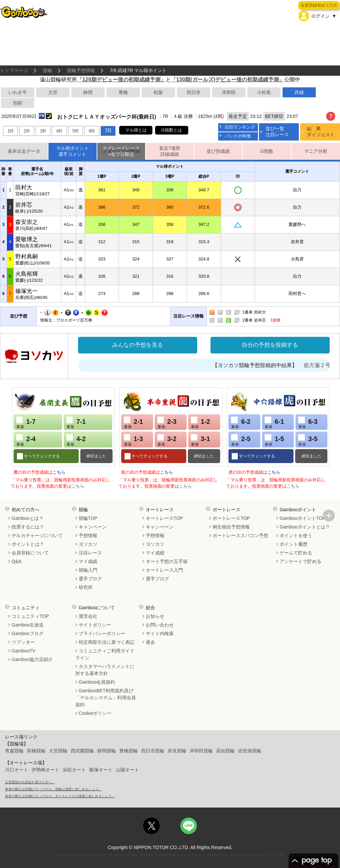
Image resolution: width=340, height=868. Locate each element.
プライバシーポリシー (102, 633)
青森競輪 (14, 751)
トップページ (14, 70)
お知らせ (155, 616)
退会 (150, 642)
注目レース (90, 553)
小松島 (264, 92)
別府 (18, 103)
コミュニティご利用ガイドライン (105, 654)
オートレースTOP (165, 518)
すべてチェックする (41, 456)
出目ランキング (240, 127)
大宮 (53, 92)
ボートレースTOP (231, 518)
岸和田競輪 (201, 751)
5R (75, 131)
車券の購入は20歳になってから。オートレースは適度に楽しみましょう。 (60, 796)
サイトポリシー (95, 625)
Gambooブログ (28, 633)
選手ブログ (90, 579)
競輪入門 (88, 570)
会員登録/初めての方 (319, 5)
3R (43, 131)
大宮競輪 (58, 751)
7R (108, 131)
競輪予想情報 (81, 70)
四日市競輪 (153, 751)
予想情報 (88, 535)
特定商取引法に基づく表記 (107, 642)
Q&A (17, 561)
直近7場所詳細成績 (170, 151)
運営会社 (88, 616)
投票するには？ (28, 527)
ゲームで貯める (296, 553)
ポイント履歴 (294, 544)
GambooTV (24, 651)
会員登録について (30, 553)
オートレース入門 (164, 570)
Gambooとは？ (28, 518)
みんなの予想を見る (138, 345)
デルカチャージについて (37, 535)
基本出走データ (24, 151)
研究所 (86, 587)
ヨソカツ (88, 544)
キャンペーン (93, 527)
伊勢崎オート (45, 770)
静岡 (88, 92)
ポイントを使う (296, 535)
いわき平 (18, 92)
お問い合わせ (160, 625)
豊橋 (123, 92)
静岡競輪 (107, 751)
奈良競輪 (177, 751)
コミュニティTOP (30, 616)
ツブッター (23, 642)
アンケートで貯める (300, 561)
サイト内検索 (160, 633)
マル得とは (136, 130)
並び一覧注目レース (277, 131)
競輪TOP (88, 518)
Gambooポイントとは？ (305, 527)
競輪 (47, 70)
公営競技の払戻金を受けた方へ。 (30, 782)
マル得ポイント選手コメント (72, 151)
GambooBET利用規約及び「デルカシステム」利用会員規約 (106, 698)
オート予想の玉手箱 (167, 561)
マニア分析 (316, 151)
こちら (59, 472)
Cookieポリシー (95, 713)
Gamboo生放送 (28, 625)
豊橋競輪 (128, 751)
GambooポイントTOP (302, 518)
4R (59, 131)
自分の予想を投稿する (270, 345)
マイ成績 (88, 561)
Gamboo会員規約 (97, 682)
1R (10, 131)
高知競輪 (225, 751)
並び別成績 (218, 151)
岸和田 (229, 92)
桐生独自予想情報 (231, 527)
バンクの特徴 (238, 136)
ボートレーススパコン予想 (240, 535)
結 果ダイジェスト (321, 131)
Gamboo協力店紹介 (32, 659)
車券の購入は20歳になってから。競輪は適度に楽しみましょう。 (53, 789)
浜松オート (74, 770)
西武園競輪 (82, 751)
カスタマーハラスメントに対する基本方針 (105, 670)
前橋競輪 (36, 751)
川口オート (17, 770)
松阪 (158, 92)
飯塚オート (101, 770)
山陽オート (127, 770)
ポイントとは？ (28, 544)
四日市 (194, 92)
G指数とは (172, 130)
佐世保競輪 (250, 751)
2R (27, 131)
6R (92, 131)
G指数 (267, 151)
